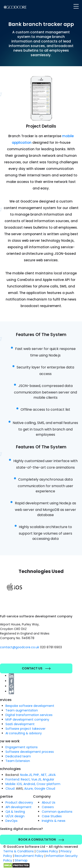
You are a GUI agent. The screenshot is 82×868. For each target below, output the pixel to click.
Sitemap (21, 860)
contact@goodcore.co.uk (20, 647)
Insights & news (54, 821)
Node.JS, (26, 775)
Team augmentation (22, 710)
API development (18, 807)
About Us (49, 802)
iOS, (20, 784)
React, (26, 779)
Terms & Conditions (18, 851)
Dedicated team (18, 756)
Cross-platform (48, 784)
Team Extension (18, 761)
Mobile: (11, 784)
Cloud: (10, 789)
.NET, (44, 775)
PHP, (37, 775)
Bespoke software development (30, 706)
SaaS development (20, 724)
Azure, (29, 789)
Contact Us (36, 668)
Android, (30, 784)
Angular (48, 779)
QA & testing (15, 812)
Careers (48, 807)
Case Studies (52, 816)
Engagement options (22, 747)
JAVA (52, 775)
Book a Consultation (41, 839)
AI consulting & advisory (24, 733)
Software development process (30, 752)
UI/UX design (15, 816)
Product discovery (19, 802)
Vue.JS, (37, 779)
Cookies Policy (47, 851)
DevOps (11, 821)
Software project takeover (25, 729)
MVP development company (27, 719)
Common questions (57, 812)
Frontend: (13, 779)
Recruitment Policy (29, 856)
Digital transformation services (29, 715)
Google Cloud (45, 789)
